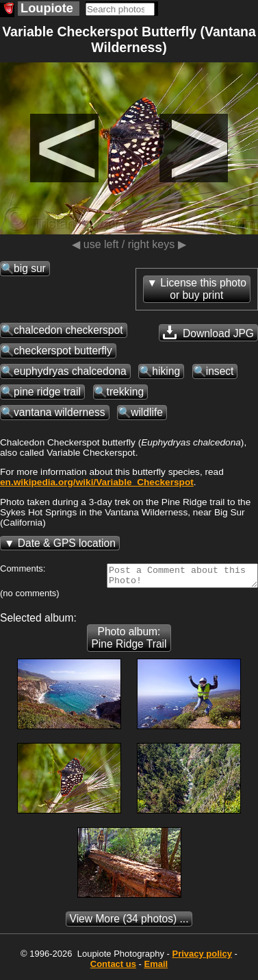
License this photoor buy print (203, 289)
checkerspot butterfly (63, 351)
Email (156, 968)
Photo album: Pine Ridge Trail (129, 642)
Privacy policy (202, 958)
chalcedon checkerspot (68, 330)
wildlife (147, 412)
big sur (30, 268)
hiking (166, 371)
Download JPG (208, 332)
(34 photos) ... (129, 923)
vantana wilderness (60, 412)
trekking (126, 392)
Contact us (113, 968)
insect (220, 371)
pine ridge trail (47, 392)
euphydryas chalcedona (70, 371)
